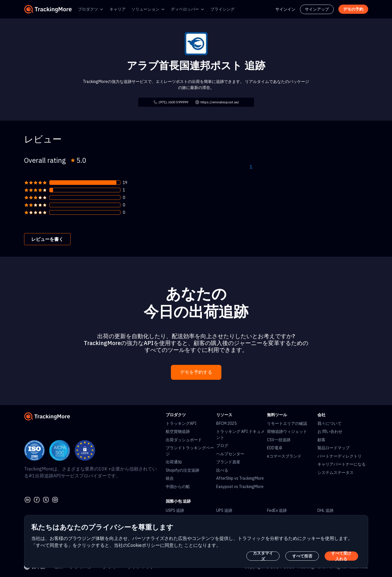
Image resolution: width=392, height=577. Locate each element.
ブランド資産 (228, 462)
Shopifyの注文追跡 (183, 470)
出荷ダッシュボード (184, 440)
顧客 (321, 440)
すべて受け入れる (341, 556)
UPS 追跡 (224, 510)
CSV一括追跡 (279, 440)
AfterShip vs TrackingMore (240, 478)
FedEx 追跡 (277, 510)
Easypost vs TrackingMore (240, 487)
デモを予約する (196, 372)
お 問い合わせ (330, 431)
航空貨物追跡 (178, 431)
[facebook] (37, 499)
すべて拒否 (302, 556)
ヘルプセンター (230, 454)
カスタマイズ (263, 556)
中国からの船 (178, 487)
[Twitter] (46, 499)
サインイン (285, 9)
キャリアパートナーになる (342, 464)
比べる (222, 470)
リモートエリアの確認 (287, 423)
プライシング (223, 9)
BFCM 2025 (226, 423)
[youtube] (55, 499)
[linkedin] (28, 499)
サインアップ (317, 9)
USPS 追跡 (175, 510)
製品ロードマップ (334, 448)
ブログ (222, 446)
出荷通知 (174, 462)
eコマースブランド (284, 456)
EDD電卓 (275, 448)
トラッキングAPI (181, 423)
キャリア (118, 9)
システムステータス (336, 473)
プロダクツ (88, 9)
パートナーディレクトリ (340, 456)
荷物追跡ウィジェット (287, 431)
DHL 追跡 (325, 510)
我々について (329, 423)
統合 (170, 478)
